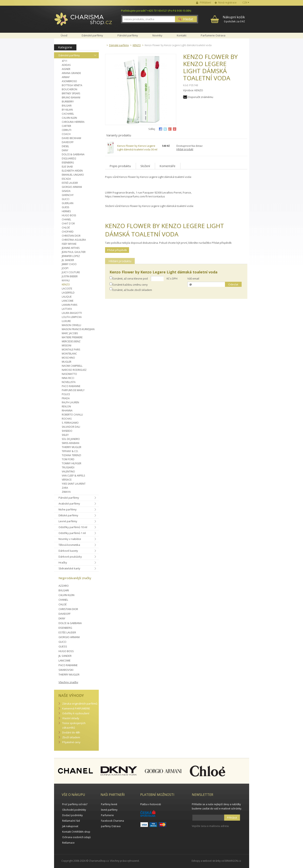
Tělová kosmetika (69, 545)
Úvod (64, 35)
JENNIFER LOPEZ (71, 256)
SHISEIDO (67, 431)
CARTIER (66, 126)
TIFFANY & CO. (70, 451)
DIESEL (65, 146)
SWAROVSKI (66, 670)
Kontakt (182, 35)
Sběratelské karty (69, 568)
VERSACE (67, 480)
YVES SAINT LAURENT (74, 484)
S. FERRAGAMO (70, 423)
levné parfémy (109, 810)
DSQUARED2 (69, 158)
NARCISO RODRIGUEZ (74, 370)
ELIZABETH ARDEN (72, 171)
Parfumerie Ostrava (213, 35)
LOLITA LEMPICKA (72, 317)
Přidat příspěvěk (117, 250)
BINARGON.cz (233, 861)
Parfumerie (107, 815)
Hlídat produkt (185, 149)
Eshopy (196, 861)
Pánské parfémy (69, 498)
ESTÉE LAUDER (67, 632)
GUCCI (66, 199)
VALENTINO (68, 472)
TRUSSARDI (68, 467)
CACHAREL (68, 114)
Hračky (63, 562)
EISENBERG (68, 163)
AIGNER (66, 69)
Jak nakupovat (70, 826)
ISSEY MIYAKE (69, 244)
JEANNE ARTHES (71, 248)
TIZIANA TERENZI (71, 455)
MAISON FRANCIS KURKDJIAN (78, 329)
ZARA (65, 488)
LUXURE (66, 321)
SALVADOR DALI (71, 427)
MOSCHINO (68, 358)
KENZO (66, 284)
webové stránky (212, 861)
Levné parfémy (68, 521)
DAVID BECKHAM (71, 138)
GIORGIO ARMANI (72, 187)
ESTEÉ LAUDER (70, 183)
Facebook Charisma (112, 821)
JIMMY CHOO (69, 264)
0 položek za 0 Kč (234, 19)
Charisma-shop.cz (83, 21)
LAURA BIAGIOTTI (72, 313)
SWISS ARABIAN (71, 443)
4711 (65, 61)
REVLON (66, 406)
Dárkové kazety (68, 551)
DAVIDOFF (68, 142)
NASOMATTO (69, 374)
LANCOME (68, 301)
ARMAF (66, 77)
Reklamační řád (71, 821)
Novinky (157, 35)
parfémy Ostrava (111, 826)
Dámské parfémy (69, 55)
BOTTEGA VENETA (72, 85)
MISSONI (67, 345)
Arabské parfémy (69, 504)
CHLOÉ (66, 228)
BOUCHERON (70, 89)
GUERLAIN (68, 203)
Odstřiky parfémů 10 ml (73, 527)
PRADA (66, 398)
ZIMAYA (66, 492)
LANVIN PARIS (70, 305)
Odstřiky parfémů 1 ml (72, 533)
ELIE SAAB (67, 167)
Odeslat (233, 284)
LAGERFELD (68, 293)
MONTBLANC (69, 354)
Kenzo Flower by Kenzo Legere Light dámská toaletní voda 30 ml (137, 148)
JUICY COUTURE (71, 272)
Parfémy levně (109, 804)
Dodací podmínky (72, 815)
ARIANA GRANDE (71, 73)
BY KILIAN (67, 110)
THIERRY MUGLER (72, 447)
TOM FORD (68, 459)
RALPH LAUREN (70, 402)
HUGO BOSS (69, 215)
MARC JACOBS (70, 333)
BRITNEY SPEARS (71, 93)
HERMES (66, 211)
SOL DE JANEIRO (71, 439)
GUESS (65, 207)
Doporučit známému (201, 97)
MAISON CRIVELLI (71, 325)
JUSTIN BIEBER (70, 276)
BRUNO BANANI (71, 97)
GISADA (66, 191)
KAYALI (66, 280)
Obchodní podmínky (74, 810)
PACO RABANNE (71, 386)
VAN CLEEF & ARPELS (73, 476)
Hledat (188, 19)
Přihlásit (232, 818)
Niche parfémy (68, 509)
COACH (66, 134)
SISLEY (65, 435)
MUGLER (67, 362)
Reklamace (68, 843)
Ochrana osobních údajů (76, 837)
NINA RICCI (68, 378)
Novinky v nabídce (70, 539)
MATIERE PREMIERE (72, 337)
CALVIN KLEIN (69, 118)
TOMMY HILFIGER (72, 463)
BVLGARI (67, 106)
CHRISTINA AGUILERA (74, 240)
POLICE (66, 394)
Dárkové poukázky (70, 557)
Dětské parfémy (68, 515)
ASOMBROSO (69, 81)
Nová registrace (227, 3)
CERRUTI (67, 130)
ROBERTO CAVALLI (72, 415)
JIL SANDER (68, 260)
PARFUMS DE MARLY (73, 390)
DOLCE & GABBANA (73, 154)
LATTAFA (67, 309)
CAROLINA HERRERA (73, 122)
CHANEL (66, 219)
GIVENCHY (68, 195)
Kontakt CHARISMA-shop (76, 832)
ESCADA (66, 179)
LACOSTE (67, 289)
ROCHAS (67, 419)
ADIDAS (66, 65)
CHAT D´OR (68, 224)
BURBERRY (68, 102)
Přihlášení (205, 3)
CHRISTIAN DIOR (71, 236)
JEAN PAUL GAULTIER (74, 252)
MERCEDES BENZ (71, 341)
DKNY (65, 150)
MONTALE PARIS (71, 350)
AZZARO (64, 586)
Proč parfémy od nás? (75, 804)
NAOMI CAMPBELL (72, 366)
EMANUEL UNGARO (73, 175)
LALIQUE (67, 297)
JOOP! (65, 268)
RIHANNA (67, 411)
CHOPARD (68, 232)
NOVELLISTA (69, 382)
